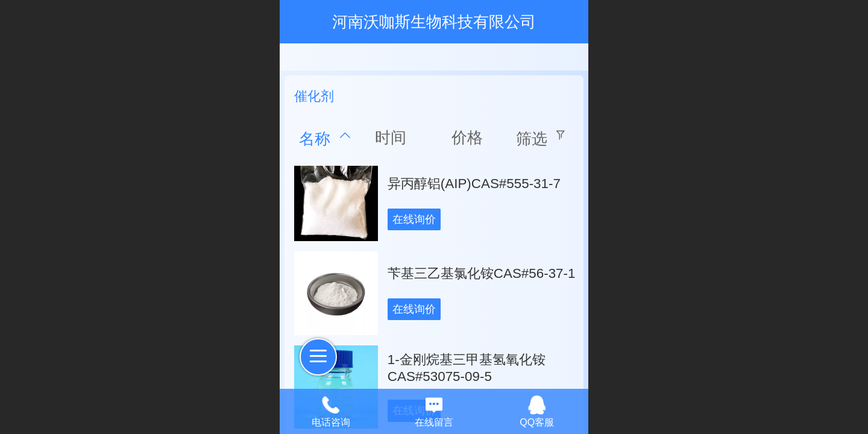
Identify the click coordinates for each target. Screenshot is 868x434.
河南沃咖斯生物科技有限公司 (434, 22)
